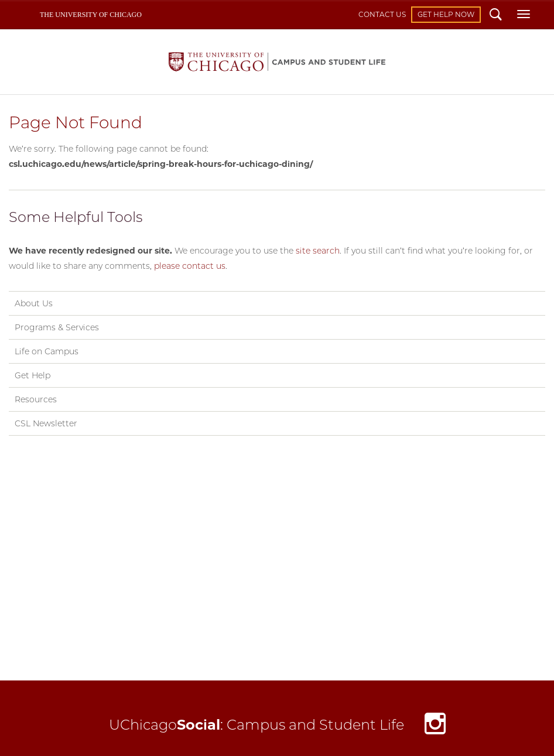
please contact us (190, 266)
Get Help (33, 375)
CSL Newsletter (46, 423)
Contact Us (382, 14)
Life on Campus (47, 351)
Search (496, 16)
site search (318, 251)
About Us (34, 303)
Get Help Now (446, 14)
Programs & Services (57, 327)
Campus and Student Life (277, 62)
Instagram (435, 726)
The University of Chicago (91, 15)
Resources (36, 399)
